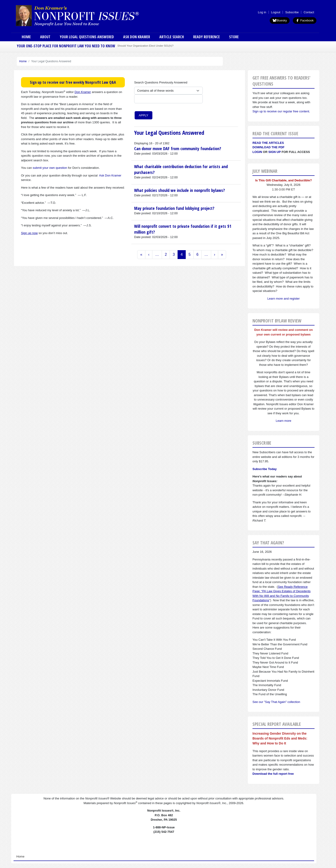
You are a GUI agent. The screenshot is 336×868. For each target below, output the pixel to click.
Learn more (283, 421)
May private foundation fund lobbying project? (174, 208)
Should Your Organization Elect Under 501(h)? (145, 46)
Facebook (305, 20)
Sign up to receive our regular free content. (281, 111)
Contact (309, 12)
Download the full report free (273, 774)
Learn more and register (284, 299)
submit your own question (50, 168)
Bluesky (280, 20)
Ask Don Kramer (137, 37)
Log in (262, 12)
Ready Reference (206, 37)
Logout (276, 12)
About (45, 37)
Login (257, 152)
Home (26, 37)
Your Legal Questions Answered (87, 37)
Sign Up (275, 152)
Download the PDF (268, 147)
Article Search (172, 37)
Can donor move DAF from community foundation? (178, 149)
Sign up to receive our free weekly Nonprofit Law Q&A (73, 82)
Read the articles (268, 143)
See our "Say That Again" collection (276, 702)
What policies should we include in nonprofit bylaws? (180, 190)
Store (234, 37)
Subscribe (292, 12)
